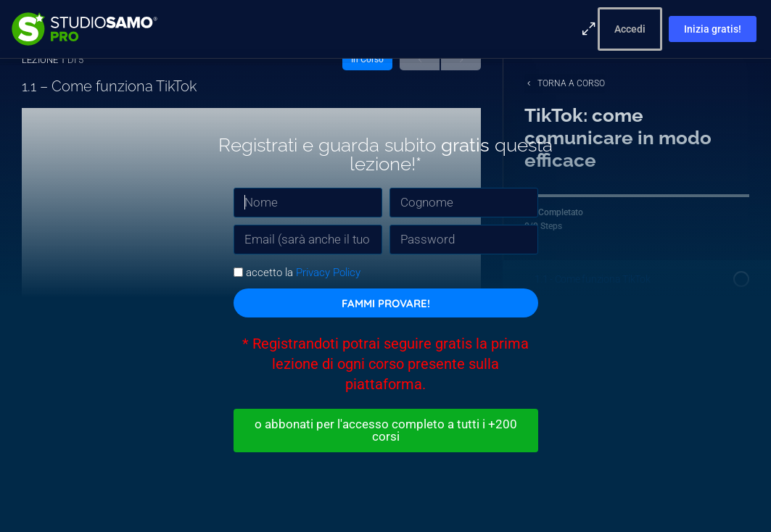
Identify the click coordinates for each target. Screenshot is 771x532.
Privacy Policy (328, 270)
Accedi (630, 29)
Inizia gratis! (713, 29)
